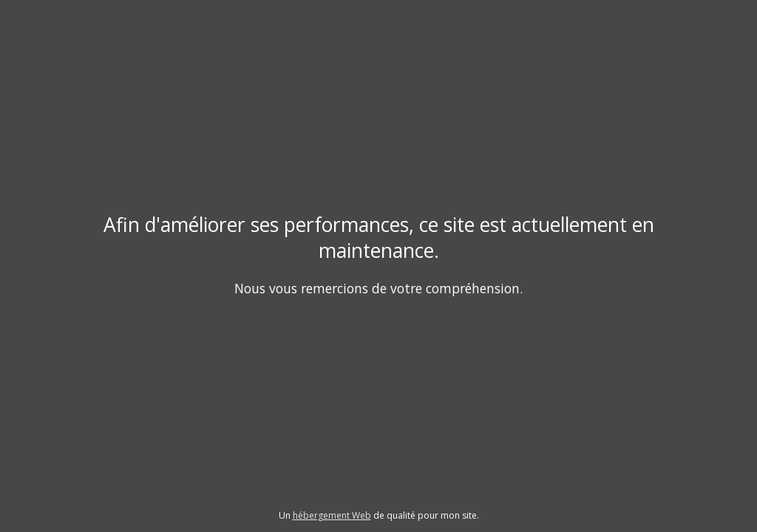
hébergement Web (332, 515)
